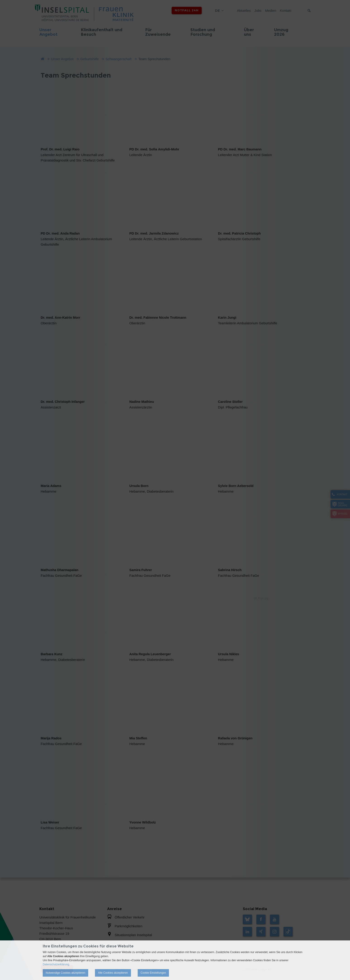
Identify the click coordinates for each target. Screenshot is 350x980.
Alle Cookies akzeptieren (113, 973)
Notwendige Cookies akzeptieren (65, 973)
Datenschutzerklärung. (56, 964)
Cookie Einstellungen (153, 973)
